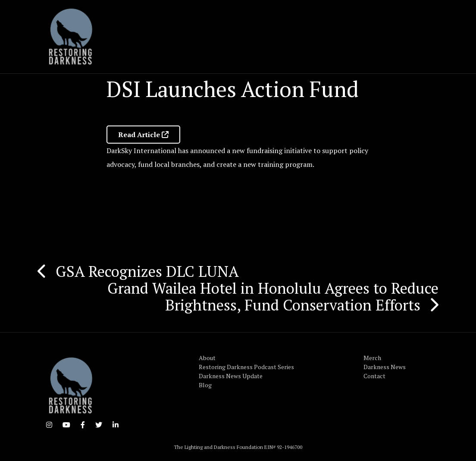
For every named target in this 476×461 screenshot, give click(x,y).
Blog (205, 385)
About (207, 358)
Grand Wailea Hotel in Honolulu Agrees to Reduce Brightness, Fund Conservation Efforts (273, 296)
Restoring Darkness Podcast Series (246, 367)
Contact (374, 376)
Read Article (143, 135)
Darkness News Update (231, 376)
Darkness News (385, 367)
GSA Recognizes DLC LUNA (147, 271)
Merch (372, 358)
